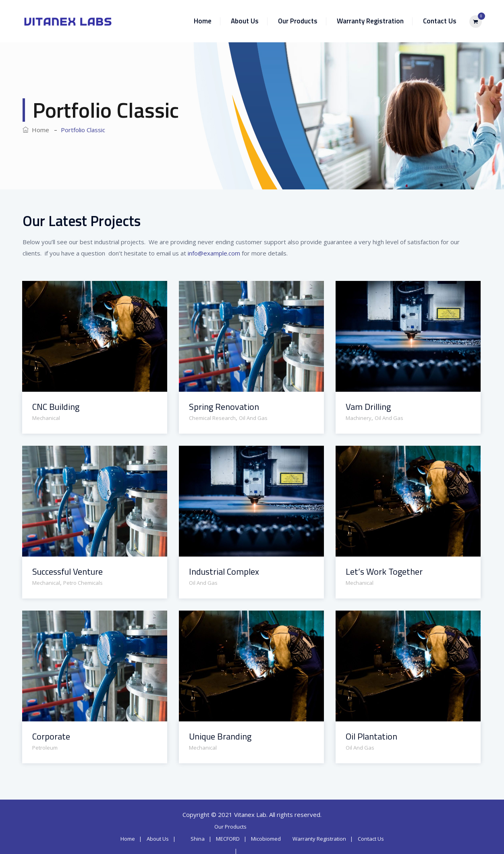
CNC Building (56, 407)
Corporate (51, 737)
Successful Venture (67, 572)
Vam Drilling (368, 407)
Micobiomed (266, 839)
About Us (245, 21)
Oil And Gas (253, 418)
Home (203, 21)
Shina (198, 839)
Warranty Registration (370, 21)
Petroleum (45, 748)
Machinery (359, 418)
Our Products (298, 21)
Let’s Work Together (384, 572)
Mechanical (46, 418)
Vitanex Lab (250, 815)
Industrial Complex (224, 572)
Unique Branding (220, 737)
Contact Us (440, 21)
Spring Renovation (224, 407)
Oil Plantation (371, 737)
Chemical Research (212, 418)
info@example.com (214, 253)
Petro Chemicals (83, 583)
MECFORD (228, 839)
